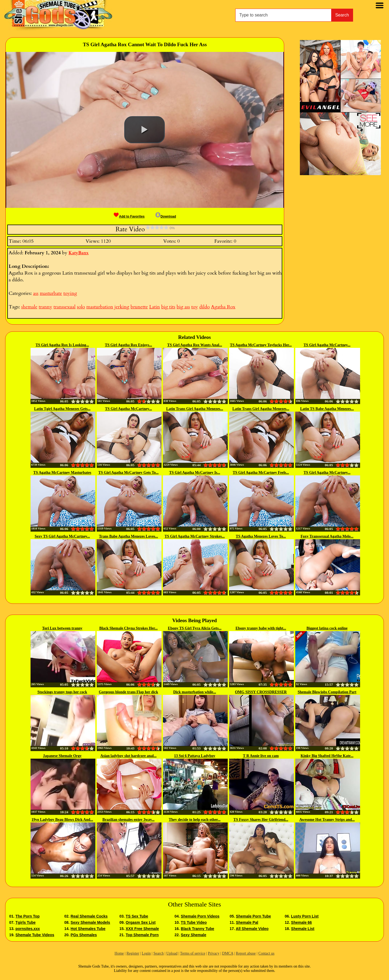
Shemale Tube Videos (35, 935)
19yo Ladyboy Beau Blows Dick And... (62, 820)
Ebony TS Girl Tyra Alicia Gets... (194, 628)
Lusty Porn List (305, 916)
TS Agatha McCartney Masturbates (62, 473)
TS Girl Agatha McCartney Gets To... (128, 473)
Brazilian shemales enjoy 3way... (128, 820)
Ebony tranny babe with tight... (261, 628)
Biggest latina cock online (327, 628)
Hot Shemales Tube (88, 929)
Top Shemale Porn (142, 935)
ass (36, 293)
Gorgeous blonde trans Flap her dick (129, 692)
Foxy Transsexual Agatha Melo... (327, 536)
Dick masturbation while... (194, 692)
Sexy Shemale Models (90, 922)
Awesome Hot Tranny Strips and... (327, 820)
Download (166, 216)
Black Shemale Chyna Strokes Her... (129, 628)
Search (342, 15)
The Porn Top (27, 916)
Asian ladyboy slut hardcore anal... (129, 756)
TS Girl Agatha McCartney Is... (195, 473)
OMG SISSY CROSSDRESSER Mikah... (261, 692)
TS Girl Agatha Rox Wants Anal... (195, 345)
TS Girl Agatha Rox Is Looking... (62, 345)
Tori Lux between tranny (62, 628)
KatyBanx (79, 253)
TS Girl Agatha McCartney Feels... (261, 473)
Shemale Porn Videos (200, 916)
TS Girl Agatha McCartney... (327, 345)
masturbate (51, 293)
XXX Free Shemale (142, 929)
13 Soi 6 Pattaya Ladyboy (194, 756)
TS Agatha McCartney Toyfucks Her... (261, 345)
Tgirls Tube (25, 922)
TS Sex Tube (137, 916)
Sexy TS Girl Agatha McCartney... (62, 536)
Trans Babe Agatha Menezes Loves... (128, 536)
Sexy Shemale (193, 935)
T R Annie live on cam (261, 756)
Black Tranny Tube (197, 929)
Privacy (214, 953)
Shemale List (303, 929)
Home (119, 953)
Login (146, 953)
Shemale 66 (301, 922)
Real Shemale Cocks (89, 916)
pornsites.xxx (28, 929)
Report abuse (246, 953)
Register (133, 953)
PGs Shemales (84, 935)
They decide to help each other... (195, 820)
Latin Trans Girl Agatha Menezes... (195, 409)
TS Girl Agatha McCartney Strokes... (195, 536)
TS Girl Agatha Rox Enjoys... (128, 345)
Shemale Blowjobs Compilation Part (327, 692)
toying (70, 293)
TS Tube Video (194, 922)
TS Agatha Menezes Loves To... (261, 536)
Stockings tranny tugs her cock (62, 692)
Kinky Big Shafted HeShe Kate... (327, 756)
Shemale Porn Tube (253, 916)
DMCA (228, 953)
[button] (145, 130)
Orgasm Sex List (141, 922)
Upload (172, 953)
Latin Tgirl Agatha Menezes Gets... (62, 409)
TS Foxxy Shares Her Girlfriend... (261, 820)
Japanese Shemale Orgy (62, 756)
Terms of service (193, 953)
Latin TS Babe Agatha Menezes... (327, 409)
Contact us (266, 953)
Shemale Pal (247, 922)
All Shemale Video (252, 929)
